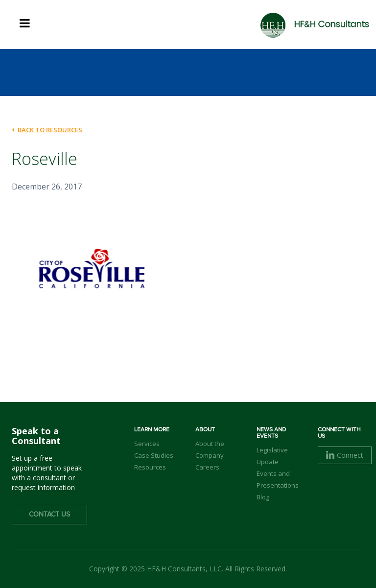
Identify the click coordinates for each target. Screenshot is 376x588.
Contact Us (49, 515)
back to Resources (47, 130)
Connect (345, 455)
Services (147, 444)
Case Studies (154, 455)
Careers (207, 467)
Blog (263, 497)
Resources (150, 467)
